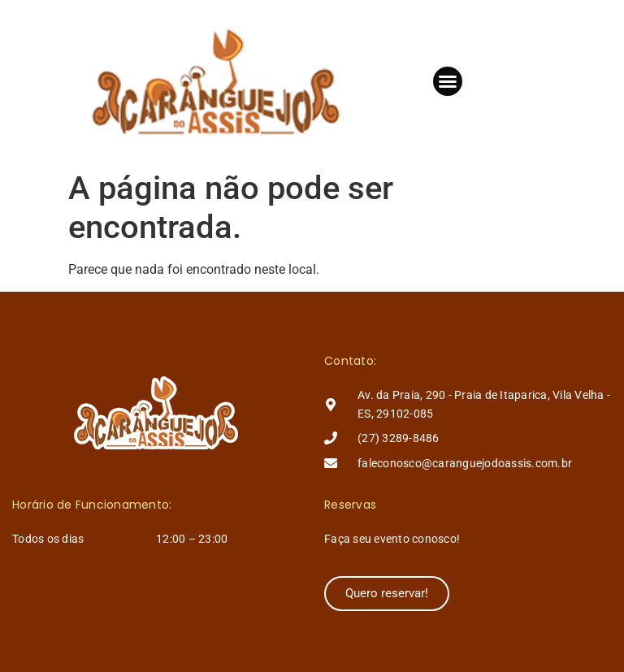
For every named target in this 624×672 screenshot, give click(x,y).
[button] (448, 81)
